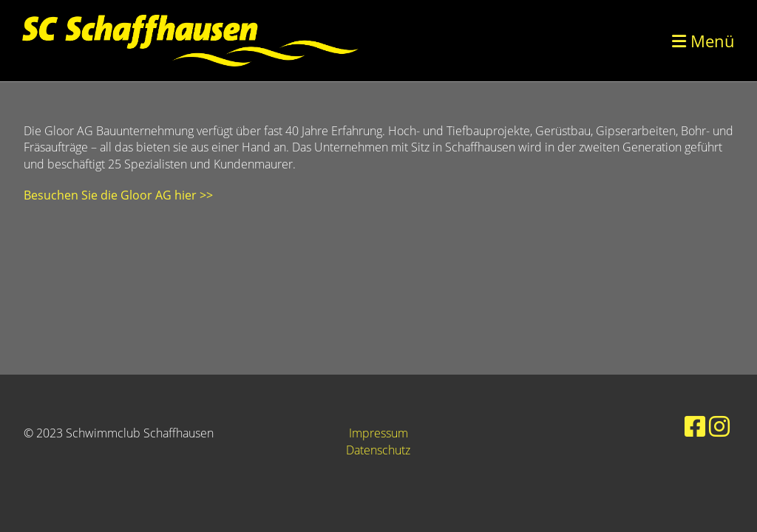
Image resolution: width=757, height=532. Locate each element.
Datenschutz (378, 450)
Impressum (378, 433)
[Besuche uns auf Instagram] (719, 426)
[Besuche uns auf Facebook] (695, 426)
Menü (703, 41)
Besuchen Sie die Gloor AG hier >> (118, 195)
